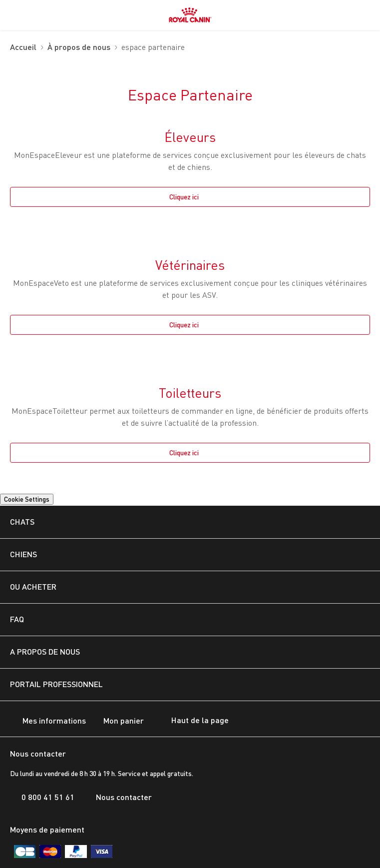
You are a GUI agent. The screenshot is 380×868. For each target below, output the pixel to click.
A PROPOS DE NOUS (45, 651)
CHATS (22, 521)
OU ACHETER (33, 586)
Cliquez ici (184, 197)
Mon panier (117, 721)
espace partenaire (153, 48)
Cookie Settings (27, 499)
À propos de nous (79, 47)
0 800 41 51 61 (42, 797)
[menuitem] (14, 15)
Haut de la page (191, 721)
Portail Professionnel (56, 684)
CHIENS (23, 554)
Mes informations (48, 721)
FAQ (17, 619)
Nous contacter (118, 797)
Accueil (23, 47)
